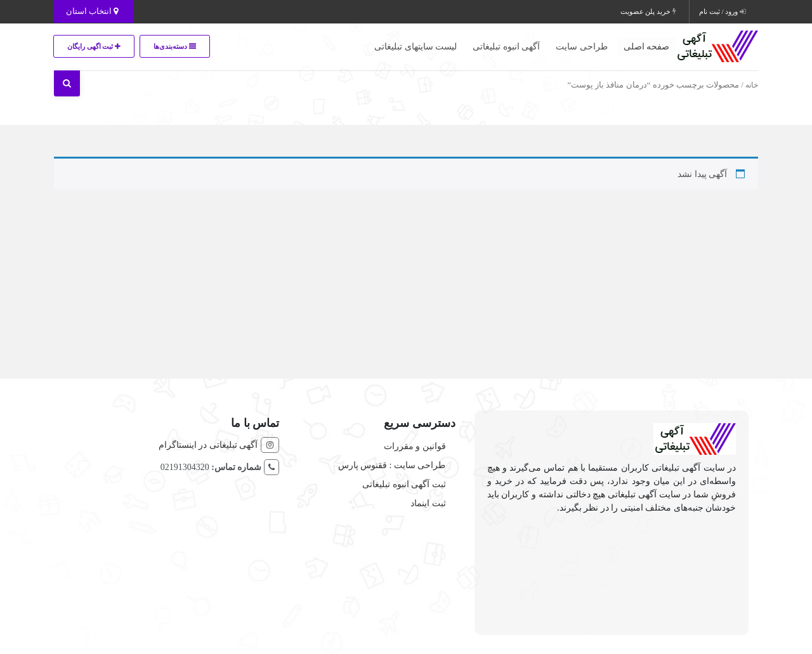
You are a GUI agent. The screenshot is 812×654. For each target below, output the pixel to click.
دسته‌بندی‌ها (182, 46)
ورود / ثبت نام (722, 11)
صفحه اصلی (647, 47)
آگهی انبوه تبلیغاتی (506, 47)
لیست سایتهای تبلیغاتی (416, 47)
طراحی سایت (582, 47)
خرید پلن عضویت (648, 11)
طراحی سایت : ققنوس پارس (392, 465)
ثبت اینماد (428, 503)
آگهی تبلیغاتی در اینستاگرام (208, 445)
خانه (752, 85)
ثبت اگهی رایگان (96, 46)
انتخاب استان (94, 11)
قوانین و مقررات (415, 446)
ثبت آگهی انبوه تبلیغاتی (404, 484)
